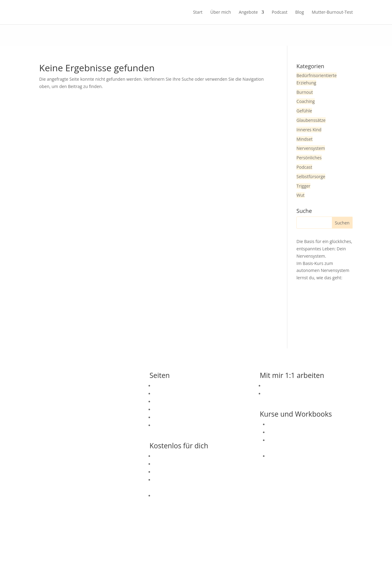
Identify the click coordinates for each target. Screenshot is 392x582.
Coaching (306, 101)
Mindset (304, 139)
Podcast (280, 12)
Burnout (305, 92)
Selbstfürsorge (311, 176)
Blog (300, 12)
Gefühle (304, 111)
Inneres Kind (309, 130)
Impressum (201, 555)
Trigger (303, 186)
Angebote (248, 12)
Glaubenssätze (311, 120)
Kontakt (161, 386)
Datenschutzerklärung (245, 555)
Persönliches (309, 158)
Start (198, 12)
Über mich (221, 12)
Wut (301, 195)
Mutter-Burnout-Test (332, 12)
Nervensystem (311, 148)
